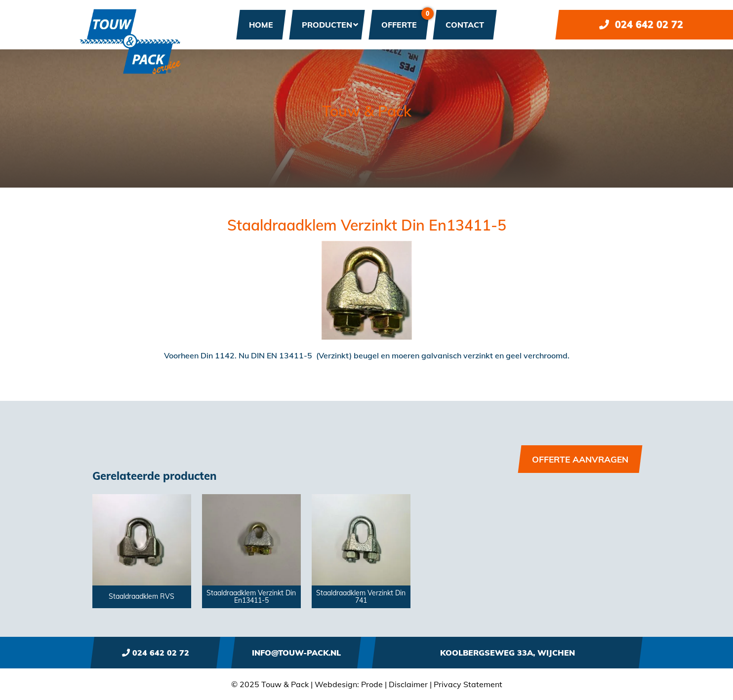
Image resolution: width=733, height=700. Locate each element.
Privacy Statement (468, 684)
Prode (372, 684)
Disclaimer (408, 684)
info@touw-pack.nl (296, 653)
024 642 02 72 (641, 24)
